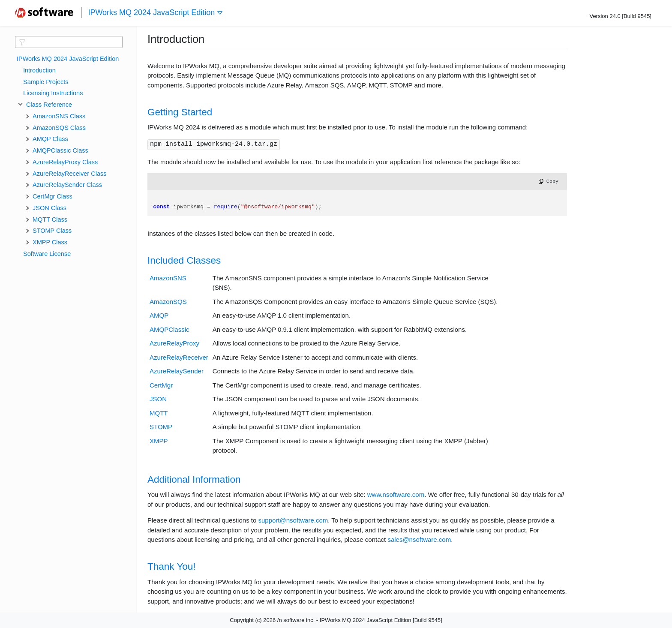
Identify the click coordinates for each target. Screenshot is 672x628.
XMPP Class (50, 242)
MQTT (159, 413)
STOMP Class (52, 231)
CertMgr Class (52, 196)
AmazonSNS (168, 278)
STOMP (161, 427)
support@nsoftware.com (293, 520)
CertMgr (161, 385)
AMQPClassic (169, 329)
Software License (47, 254)
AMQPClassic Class (60, 150)
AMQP (159, 315)
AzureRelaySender (177, 371)
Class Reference (48, 105)
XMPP (159, 441)
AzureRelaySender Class (67, 185)
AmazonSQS (168, 302)
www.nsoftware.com (396, 494)
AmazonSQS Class (59, 128)
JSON (158, 399)
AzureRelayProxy (174, 343)
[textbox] (69, 42)
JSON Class (49, 208)
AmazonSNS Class (59, 116)
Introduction (39, 70)
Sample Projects (46, 82)
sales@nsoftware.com (419, 539)
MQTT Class (50, 219)
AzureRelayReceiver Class (69, 174)
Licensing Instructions (53, 93)
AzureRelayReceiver (179, 357)
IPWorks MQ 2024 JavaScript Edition (156, 13)
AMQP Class (50, 139)
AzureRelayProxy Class (65, 162)
